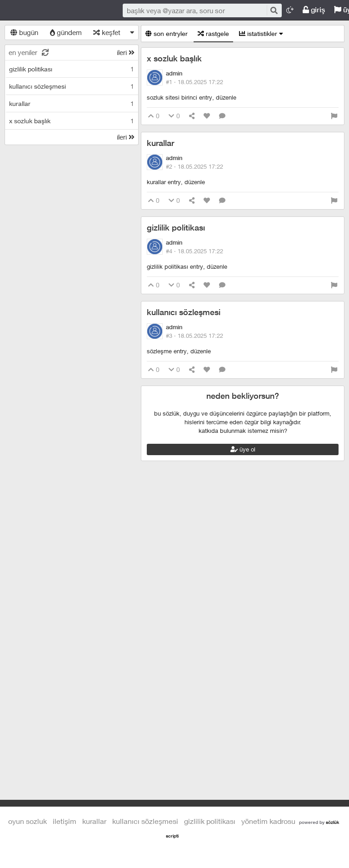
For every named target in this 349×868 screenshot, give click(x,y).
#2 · (194, 166)
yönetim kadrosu (268, 821)
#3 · (194, 336)
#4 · (194, 251)
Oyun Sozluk (64, 10)
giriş (314, 10)
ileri (126, 52)
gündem (66, 32)
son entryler (167, 33)
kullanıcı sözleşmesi (184, 312)
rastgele (213, 33)
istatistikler (261, 33)
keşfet (107, 32)
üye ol (243, 449)
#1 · (194, 82)
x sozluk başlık (174, 58)
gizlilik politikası (176, 228)
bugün (24, 32)
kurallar (160, 143)
